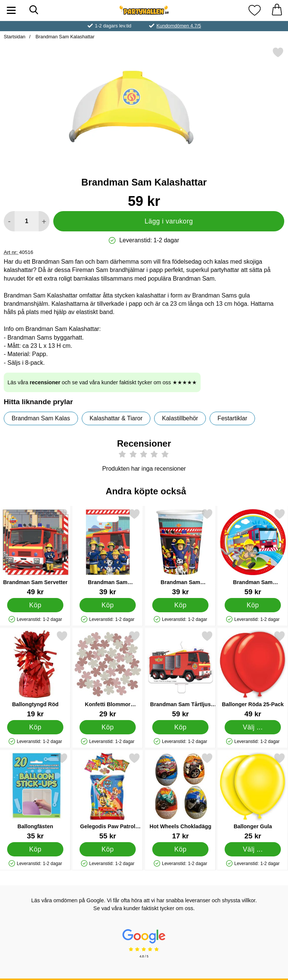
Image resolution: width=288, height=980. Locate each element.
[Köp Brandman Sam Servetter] (35, 605)
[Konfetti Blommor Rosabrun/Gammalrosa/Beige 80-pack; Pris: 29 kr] (108, 674)
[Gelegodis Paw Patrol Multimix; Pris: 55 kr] (108, 796)
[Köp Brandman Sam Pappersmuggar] (180, 605)
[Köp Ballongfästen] (35, 849)
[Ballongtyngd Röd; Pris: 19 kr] (35, 674)
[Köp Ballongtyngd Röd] (35, 727)
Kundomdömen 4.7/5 (179, 26)
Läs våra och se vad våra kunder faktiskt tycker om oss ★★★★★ (102, 382)
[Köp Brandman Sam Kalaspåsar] (108, 605)
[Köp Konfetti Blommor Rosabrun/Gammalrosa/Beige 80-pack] (108, 727)
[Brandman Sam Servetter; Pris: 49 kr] (35, 552)
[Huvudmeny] (11, 10)
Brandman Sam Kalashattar (64, 37)
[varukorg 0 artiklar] (277, 10)
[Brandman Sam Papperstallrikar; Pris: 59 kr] (253, 552)
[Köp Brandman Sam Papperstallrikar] (253, 605)
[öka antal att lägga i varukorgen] (44, 221)
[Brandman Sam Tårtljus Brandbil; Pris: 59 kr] (180, 674)
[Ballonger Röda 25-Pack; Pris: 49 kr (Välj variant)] (253, 674)
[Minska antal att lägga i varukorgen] (9, 221)
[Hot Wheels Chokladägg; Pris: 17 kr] (180, 796)
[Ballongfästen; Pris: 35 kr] (35, 796)
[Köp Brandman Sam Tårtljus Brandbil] (180, 727)
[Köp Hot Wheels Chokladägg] (180, 849)
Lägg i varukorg (169, 221)
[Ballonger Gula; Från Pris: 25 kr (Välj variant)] (253, 796)
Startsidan (15, 37)
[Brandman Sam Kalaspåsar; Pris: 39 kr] (108, 552)
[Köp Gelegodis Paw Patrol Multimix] (108, 849)
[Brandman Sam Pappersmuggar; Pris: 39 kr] (180, 552)
